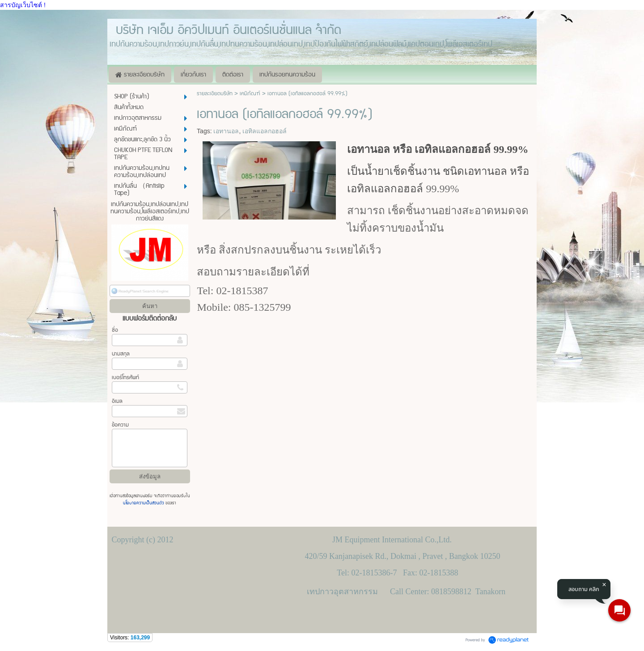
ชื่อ (115, 330)
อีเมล (117, 401)
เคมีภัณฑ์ (250, 94)
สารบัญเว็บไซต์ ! (23, 5)
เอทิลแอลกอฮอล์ (265, 131)
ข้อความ (120, 425)
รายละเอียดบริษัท (215, 94)
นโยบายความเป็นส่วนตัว (144, 503)
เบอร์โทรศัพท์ (125, 378)
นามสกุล (121, 354)
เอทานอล (226, 131)
